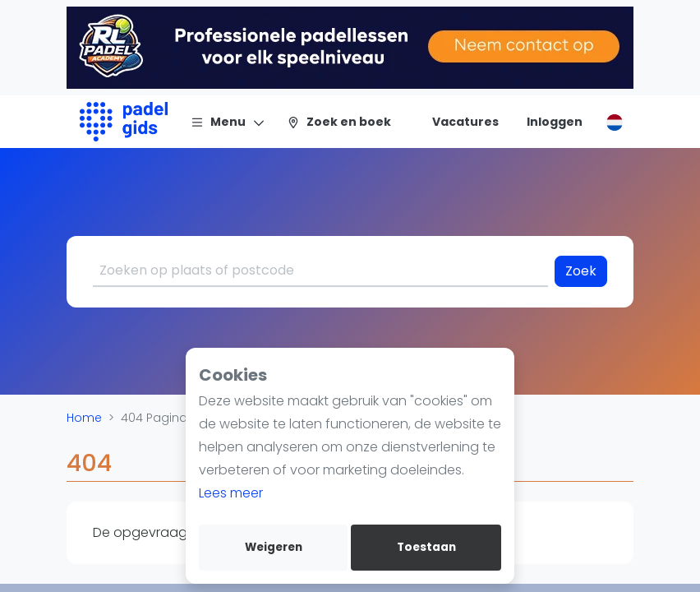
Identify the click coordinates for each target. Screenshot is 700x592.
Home (84, 418)
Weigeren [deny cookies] (274, 547)
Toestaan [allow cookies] (426, 547)
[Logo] (124, 122)
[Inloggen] (555, 122)
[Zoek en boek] (339, 122)
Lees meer (231, 493)
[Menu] (228, 122)
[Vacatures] (456, 122)
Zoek (581, 271)
